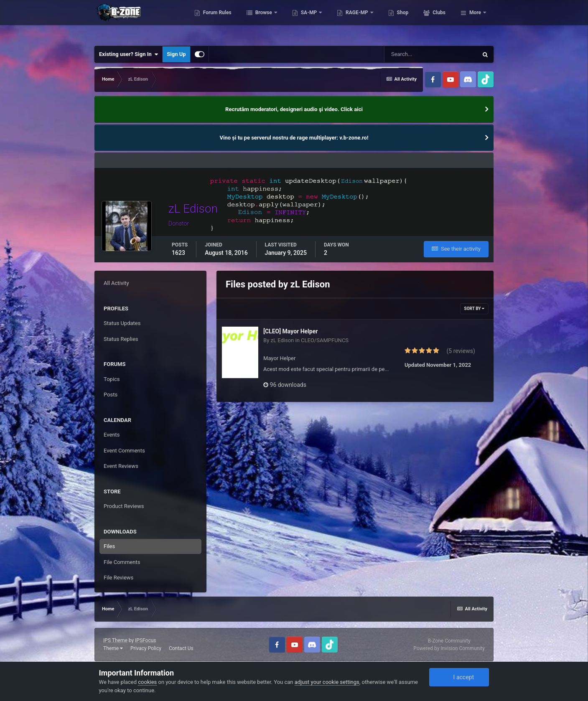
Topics (112, 379)
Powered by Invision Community (449, 648)
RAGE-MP (394, 21)
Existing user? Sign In (129, 54)
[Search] (431, 54)
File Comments (122, 562)
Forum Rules (253, 21)
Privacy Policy (146, 648)
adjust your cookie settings (327, 682)
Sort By (474, 309)
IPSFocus (145, 640)
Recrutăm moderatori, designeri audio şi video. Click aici (294, 109)
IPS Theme (115, 640)
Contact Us (181, 648)
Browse (300, 21)
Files (109, 546)
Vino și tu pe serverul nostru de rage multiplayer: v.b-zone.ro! (294, 138)
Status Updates (122, 323)
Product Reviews (124, 506)
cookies (147, 682)
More (475, 21)
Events (112, 435)
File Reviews (118, 578)
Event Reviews (121, 466)
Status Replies (121, 339)
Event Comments (124, 451)
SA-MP (346, 21)
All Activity (116, 283)
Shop (439, 21)
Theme (113, 648)
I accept (459, 677)
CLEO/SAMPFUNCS (325, 340)
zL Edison (283, 340)
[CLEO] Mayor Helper (290, 331)
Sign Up (176, 54)
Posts (111, 395)
